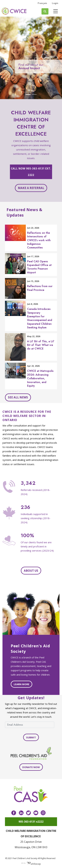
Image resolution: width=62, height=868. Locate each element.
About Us (31, 571)
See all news (18, 397)
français (42, 3)
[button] (5, 58)
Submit (31, 737)
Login (55, 3)
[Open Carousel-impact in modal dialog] (31, 58)
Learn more (21, 684)
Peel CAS (14, 11)
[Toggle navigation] (56, 11)
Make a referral (31, 188)
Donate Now (31, 767)
